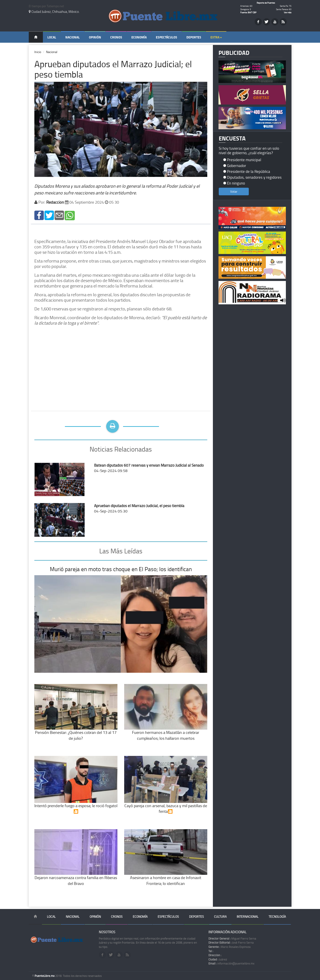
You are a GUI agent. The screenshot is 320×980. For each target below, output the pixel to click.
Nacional (73, 37)
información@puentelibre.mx (231, 963)
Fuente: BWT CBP (248, 12)
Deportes (194, 37)
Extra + (216, 37)
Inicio (38, 52)
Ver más (288, 12)
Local (52, 37)
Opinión (95, 37)
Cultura (220, 917)
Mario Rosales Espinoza (230, 947)
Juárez (218, 959)
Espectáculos (167, 37)
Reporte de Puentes (266, 3)
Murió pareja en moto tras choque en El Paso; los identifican (121, 569)
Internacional (248, 917)
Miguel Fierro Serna (232, 938)
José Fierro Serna (231, 942)
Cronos (116, 37)
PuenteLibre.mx (45, 976)
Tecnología (277, 917)
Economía (139, 37)
